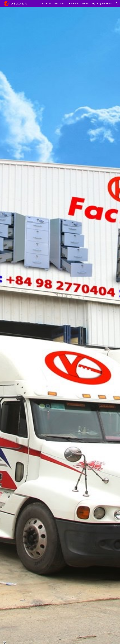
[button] (117, 4)
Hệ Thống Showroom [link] (102, 4)
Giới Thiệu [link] (59, 4)
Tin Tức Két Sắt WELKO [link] (78, 4)
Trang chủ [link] (43, 4)
